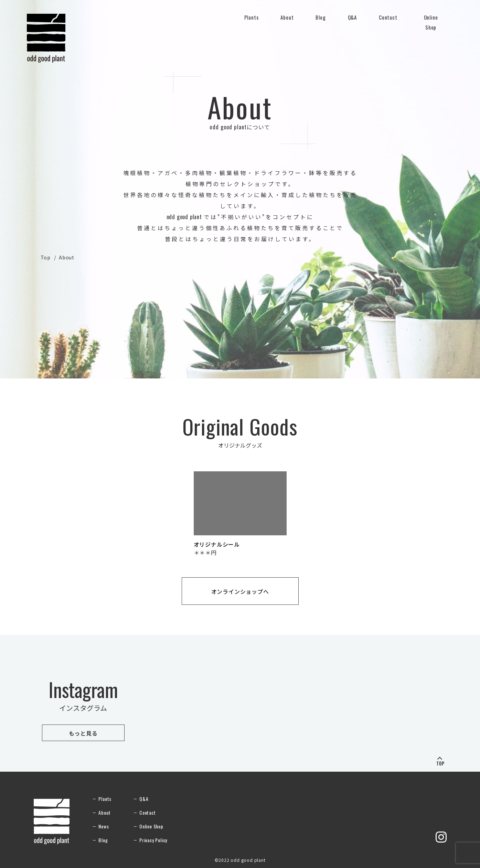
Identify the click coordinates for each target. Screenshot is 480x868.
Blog (321, 17)
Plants (252, 21)
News (104, 826)
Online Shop (431, 23)
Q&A (352, 21)
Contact (388, 21)
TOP (441, 763)
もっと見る (83, 733)
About (287, 21)
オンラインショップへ (240, 591)
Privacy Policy (153, 840)
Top (46, 257)
